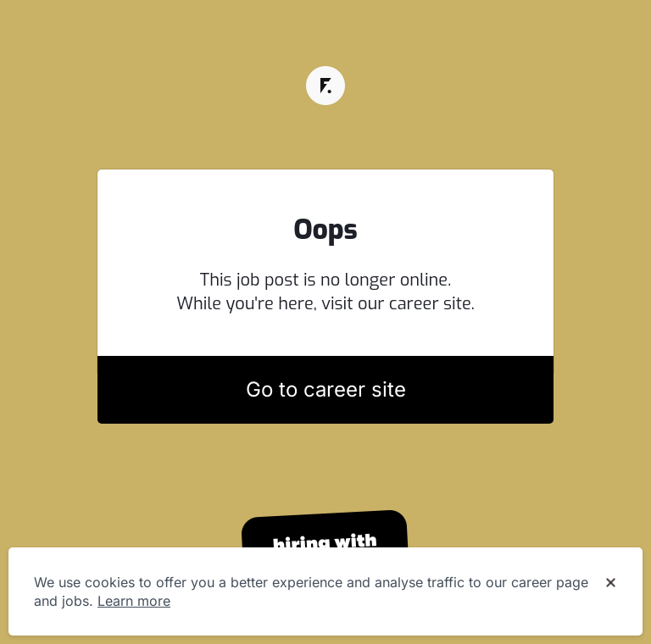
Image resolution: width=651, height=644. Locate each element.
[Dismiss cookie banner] (611, 583)
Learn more (134, 601)
